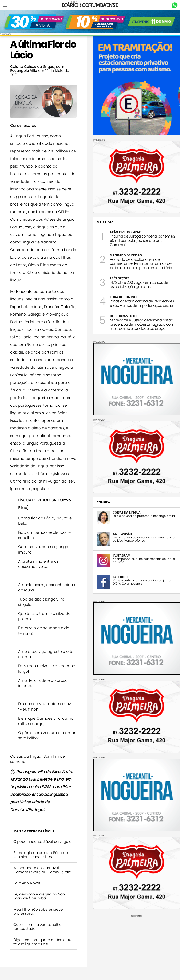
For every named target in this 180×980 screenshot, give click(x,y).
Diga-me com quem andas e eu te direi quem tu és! (42, 942)
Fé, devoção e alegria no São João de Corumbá (39, 896)
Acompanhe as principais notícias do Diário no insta (144, 561)
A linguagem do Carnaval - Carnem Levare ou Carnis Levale (42, 870)
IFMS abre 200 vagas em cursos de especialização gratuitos (139, 284)
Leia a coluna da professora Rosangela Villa (144, 516)
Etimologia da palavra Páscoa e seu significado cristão (42, 855)
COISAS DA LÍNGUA (127, 512)
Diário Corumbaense (90, 5)
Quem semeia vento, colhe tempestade (38, 927)
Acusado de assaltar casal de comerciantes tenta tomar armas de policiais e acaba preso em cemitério (141, 264)
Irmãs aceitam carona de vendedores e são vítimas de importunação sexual (142, 303)
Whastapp (175, 5)
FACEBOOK (121, 577)
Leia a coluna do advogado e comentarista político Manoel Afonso (144, 539)
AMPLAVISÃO (122, 534)
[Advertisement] (137, 947)
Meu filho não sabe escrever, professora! (39, 911)
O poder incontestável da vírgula (42, 842)
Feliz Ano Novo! (27, 883)
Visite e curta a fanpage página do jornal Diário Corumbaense (142, 582)
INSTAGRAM (122, 555)
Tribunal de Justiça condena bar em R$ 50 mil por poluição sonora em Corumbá (142, 240)
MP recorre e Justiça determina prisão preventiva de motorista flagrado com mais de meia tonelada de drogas (142, 324)
